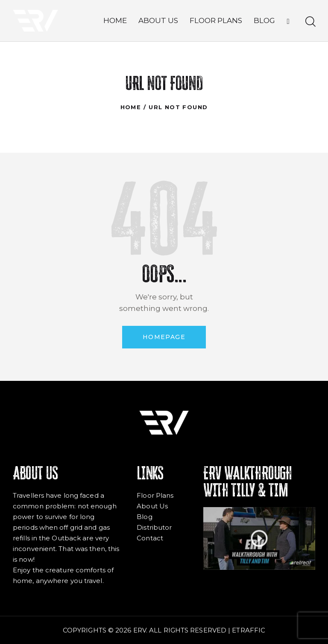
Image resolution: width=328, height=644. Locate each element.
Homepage (164, 337)
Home (131, 107)
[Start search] (310, 22)
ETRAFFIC (249, 630)
